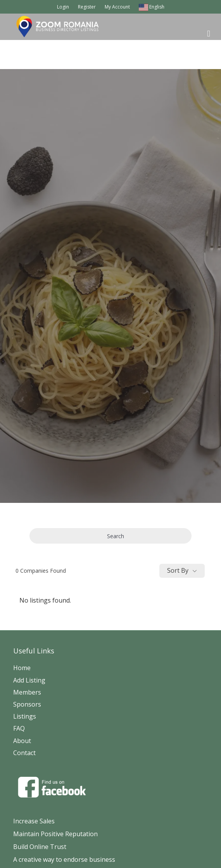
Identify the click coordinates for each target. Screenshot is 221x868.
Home (22, 668)
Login (63, 7)
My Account (117, 7)
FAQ (19, 728)
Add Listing (29, 680)
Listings (25, 716)
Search (110, 536)
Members (27, 692)
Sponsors (27, 704)
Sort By (178, 570)
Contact (24, 753)
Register (87, 7)
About (22, 741)
